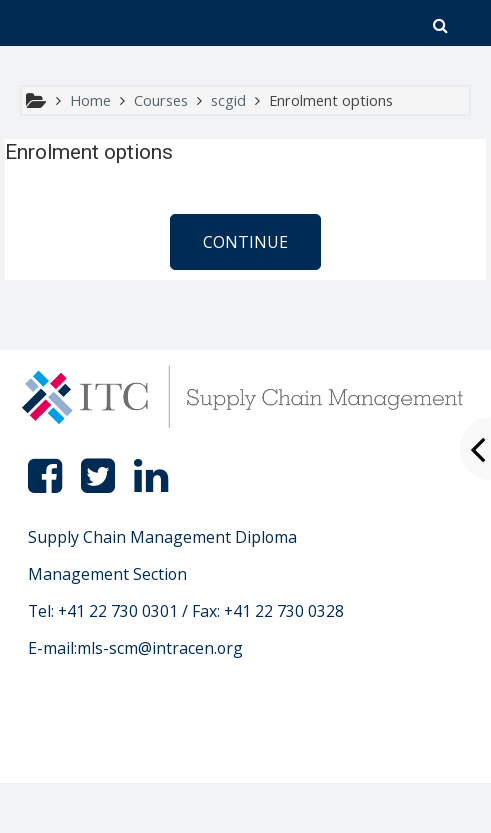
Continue (245, 242)
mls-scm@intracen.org (160, 648)
